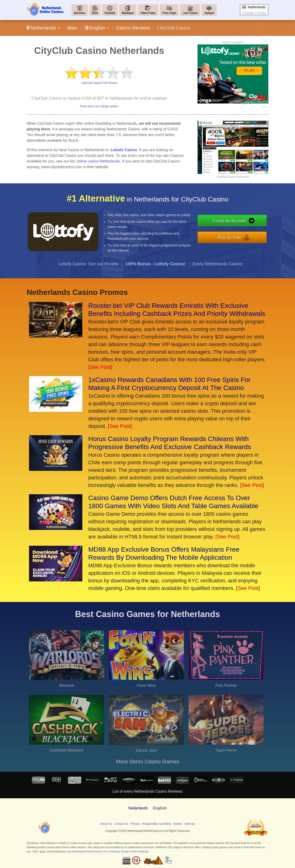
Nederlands (138, 808)
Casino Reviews (133, 28)
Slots (95, 13)
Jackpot (209, 13)
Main (72, 28)
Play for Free (236, 236)
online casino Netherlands (98, 161)
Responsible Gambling (157, 824)
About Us (106, 824)
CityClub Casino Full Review (99, 83)
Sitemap (190, 824)
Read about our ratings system (99, 106)
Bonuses (80, 13)
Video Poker (148, 13)
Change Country (254, 13)
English (97, 28)
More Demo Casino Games (148, 762)
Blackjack (128, 13)
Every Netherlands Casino (217, 271)
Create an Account (236, 221)
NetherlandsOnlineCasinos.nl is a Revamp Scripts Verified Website (110, 851)
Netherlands (44, 28)
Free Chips (169, 13)
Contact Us (121, 824)
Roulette (110, 13)
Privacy (135, 824)
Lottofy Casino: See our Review (88, 271)
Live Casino (190, 13)
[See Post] (100, 367)
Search (177, 824)
